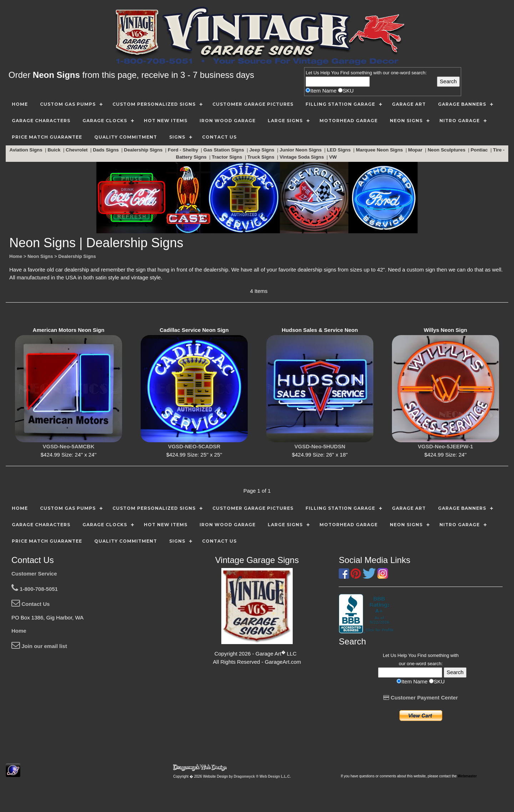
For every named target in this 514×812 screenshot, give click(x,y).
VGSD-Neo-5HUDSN (320, 446)
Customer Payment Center (421, 698)
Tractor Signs (228, 157)
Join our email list (39, 646)
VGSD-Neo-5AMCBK (68, 446)
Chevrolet (77, 150)
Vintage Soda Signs (302, 157)
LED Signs (339, 150)
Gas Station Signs (225, 150)
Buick (55, 150)
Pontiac (480, 150)
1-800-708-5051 (35, 589)
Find (345, 73)
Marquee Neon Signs (380, 150)
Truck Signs (261, 157)
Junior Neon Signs (301, 150)
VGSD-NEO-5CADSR (194, 446)
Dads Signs (106, 150)
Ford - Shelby (184, 150)
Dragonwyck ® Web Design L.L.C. (262, 776)
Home (19, 631)
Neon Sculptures (447, 150)
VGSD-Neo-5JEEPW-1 (446, 446)
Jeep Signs (262, 150)
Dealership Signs (144, 150)
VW (334, 157)
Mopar (416, 150)
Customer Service (34, 574)
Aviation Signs (27, 150)
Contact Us (31, 604)
